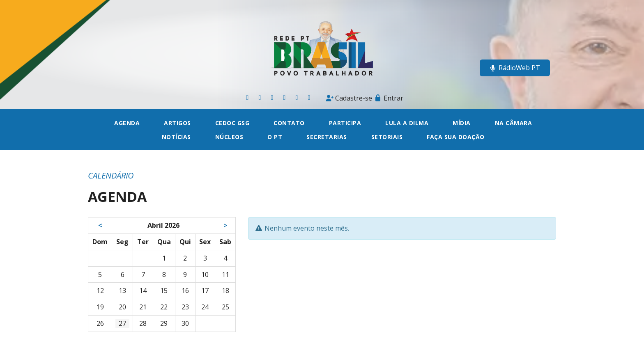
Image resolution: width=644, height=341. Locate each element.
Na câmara (514, 123)
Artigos (177, 123)
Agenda (127, 123)
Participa (345, 123)
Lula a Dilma (407, 123)
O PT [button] (275, 137)
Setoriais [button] (387, 137)
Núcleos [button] (229, 137)
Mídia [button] (462, 123)
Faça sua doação (456, 137)
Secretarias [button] (327, 137)
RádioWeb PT (515, 68)
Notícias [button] (176, 137)
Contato (289, 123)
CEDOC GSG (232, 123)
